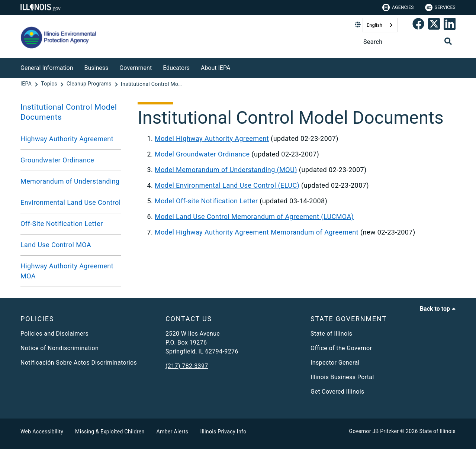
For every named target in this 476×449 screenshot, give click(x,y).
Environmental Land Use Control (70, 202)
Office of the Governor (341, 348)
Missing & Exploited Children (110, 432)
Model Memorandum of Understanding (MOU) (226, 170)
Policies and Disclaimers (54, 334)
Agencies (398, 7)
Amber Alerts (173, 432)
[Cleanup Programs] (90, 84)
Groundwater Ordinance (57, 160)
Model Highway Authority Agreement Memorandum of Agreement (257, 232)
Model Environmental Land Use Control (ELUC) (227, 185)
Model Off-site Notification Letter (206, 201)
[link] (418, 25)
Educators (176, 68)
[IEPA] (27, 84)
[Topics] (50, 84)
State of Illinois (331, 334)
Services (440, 7)
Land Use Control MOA (56, 245)
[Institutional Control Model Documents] (152, 84)
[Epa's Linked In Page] (450, 25)
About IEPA (216, 68)
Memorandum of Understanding (70, 181)
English (374, 25)
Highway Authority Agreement (67, 139)
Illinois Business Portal (342, 377)
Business (97, 68)
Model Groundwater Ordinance (202, 154)
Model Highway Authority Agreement (212, 138)
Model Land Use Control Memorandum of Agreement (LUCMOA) (254, 217)
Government (136, 68)
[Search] (407, 42)
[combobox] (380, 25)
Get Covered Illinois (337, 392)
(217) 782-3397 (187, 366)
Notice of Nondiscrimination (59, 348)
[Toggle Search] (448, 41)
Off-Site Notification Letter (62, 224)
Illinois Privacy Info (223, 432)
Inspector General (335, 363)
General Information (47, 68)
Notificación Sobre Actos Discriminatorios (79, 363)
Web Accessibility (42, 432)
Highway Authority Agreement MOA (67, 271)
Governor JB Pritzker (374, 431)
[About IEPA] (236, 67)
